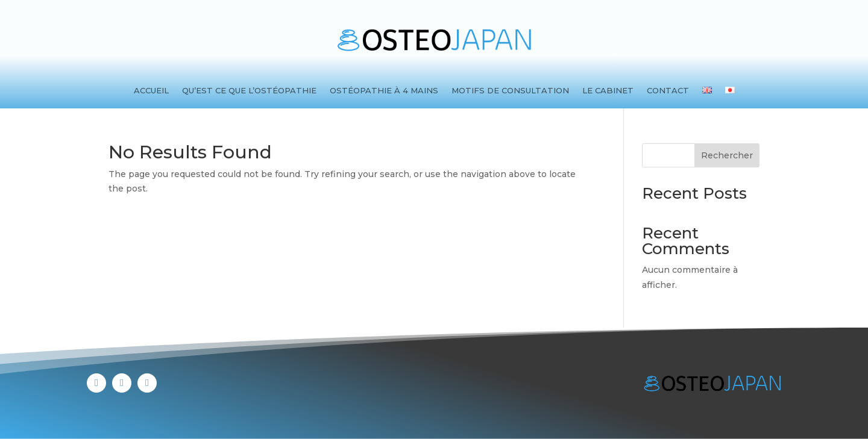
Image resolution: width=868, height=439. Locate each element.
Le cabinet (608, 91)
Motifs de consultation (510, 91)
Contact (668, 91)
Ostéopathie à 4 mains (384, 91)
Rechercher (727, 155)
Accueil (151, 91)
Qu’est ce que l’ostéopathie (249, 91)
